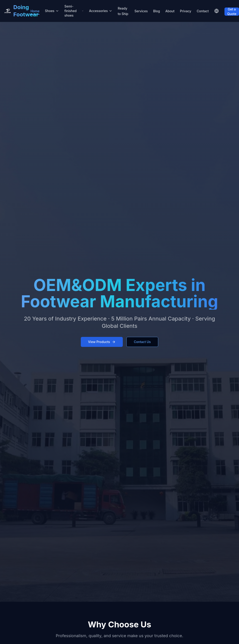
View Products (102, 342)
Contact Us (142, 342)
